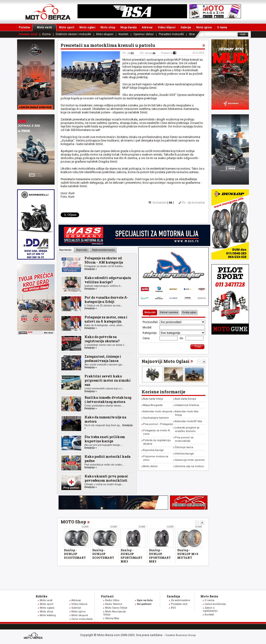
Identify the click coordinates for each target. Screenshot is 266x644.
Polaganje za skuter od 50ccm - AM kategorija (104, 260)
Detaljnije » (91, 269)
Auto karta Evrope (186, 399)
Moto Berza (209, 596)
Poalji (127, 53)
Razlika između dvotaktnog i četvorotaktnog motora (108, 400)
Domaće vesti (28, 34)
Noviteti (123, 34)
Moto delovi (150, 466)
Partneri (107, 596)
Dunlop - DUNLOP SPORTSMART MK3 (131, 556)
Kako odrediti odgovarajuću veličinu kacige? (108, 280)
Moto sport (67, 27)
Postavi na (167, 53)
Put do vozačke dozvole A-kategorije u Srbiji (106, 300)
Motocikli (150, 312)
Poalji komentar (194, 203)
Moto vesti (47, 27)
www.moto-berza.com (34, 636)
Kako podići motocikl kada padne (107, 459)
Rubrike (41, 596)
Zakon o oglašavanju (210, 609)
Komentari (160, 203)
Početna (24, 27)
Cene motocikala (82, 619)
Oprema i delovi (144, 34)
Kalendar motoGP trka (188, 421)
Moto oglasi (87, 27)
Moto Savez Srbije (116, 608)
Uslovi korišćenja (215, 604)
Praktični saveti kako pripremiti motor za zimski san (108, 380)
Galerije (186, 27)
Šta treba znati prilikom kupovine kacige (105, 439)
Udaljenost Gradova (187, 405)
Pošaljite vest (179, 604)
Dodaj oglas (189, 312)
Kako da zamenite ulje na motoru (105, 419)
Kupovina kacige (153, 450)
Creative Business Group (181, 635)
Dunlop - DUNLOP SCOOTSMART (75, 554)
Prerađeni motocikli (171, 34)
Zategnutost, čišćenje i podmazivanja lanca (103, 359)
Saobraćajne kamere (156, 418)
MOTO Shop (73, 522)
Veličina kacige (184, 454)
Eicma (46, 34)
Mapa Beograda (153, 405)
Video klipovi (167, 27)
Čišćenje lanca (184, 447)
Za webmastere (181, 600)
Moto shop (108, 27)
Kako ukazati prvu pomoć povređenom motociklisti (106, 478)
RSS (173, 608)
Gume (85, 527)
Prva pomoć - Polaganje (158, 424)
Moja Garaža (128, 27)
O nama (222, 27)
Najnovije (82, 250)
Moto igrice (204, 27)
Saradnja (173, 596)
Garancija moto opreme (190, 460)
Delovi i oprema (169, 312)
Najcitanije (65, 250)
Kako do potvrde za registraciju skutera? (102, 339)
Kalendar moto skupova (158, 411)
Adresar (147, 27)
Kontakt (209, 615)
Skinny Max (112, 618)
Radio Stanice (114, 604)
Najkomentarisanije (103, 250)
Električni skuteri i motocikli (73, 34)
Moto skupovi (105, 34)
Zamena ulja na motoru (189, 466)
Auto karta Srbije (153, 399)
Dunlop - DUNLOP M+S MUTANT (188, 554)
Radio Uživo (112, 600)
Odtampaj (146, 53)
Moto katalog (48, 615)
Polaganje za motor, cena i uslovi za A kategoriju (106, 319)
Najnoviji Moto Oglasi (166, 361)
